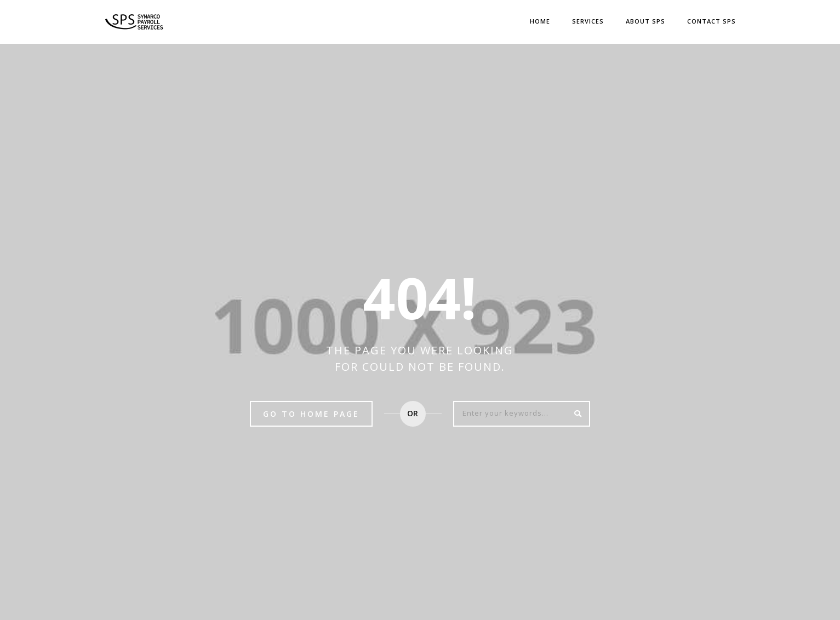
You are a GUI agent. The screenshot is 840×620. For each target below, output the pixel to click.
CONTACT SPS (712, 21)
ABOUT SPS (645, 21)
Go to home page (311, 414)
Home (540, 21)
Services (588, 21)
